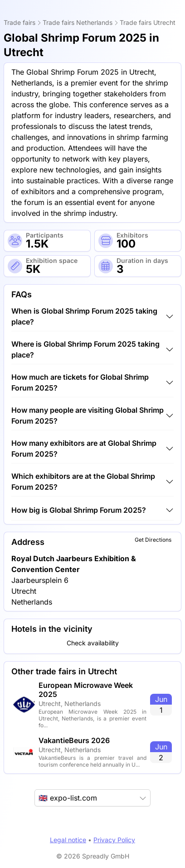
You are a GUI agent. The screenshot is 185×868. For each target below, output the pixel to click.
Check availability (93, 643)
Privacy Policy (114, 840)
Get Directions (153, 540)
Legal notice (68, 840)
